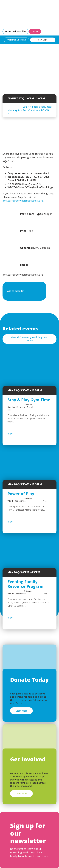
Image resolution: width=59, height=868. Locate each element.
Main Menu (43, 40)
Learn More (21, 711)
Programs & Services (16, 40)
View (18, 434)
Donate (35, 31)
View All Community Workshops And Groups (30, 339)
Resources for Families (15, 31)
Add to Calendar (24, 291)
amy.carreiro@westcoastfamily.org (23, 201)
